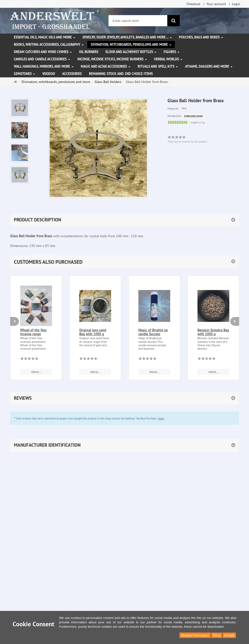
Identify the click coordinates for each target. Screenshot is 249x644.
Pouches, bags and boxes (201, 37)
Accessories (72, 74)
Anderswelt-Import (193, 116)
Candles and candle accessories (42, 59)
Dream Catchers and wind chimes (43, 52)
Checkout (193, 4)
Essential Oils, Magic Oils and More (44, 37)
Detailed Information (195, 635)
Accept (229, 635)
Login (236, 4)
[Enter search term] (138, 21)
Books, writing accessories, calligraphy (49, 45)
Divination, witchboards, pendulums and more (131, 45)
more (161, 418)
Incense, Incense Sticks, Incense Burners (112, 59)
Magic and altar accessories (106, 66)
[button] (124, 262)
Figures (172, 52)
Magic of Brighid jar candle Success (153, 332)
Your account (216, 4)
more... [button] (36, 372)
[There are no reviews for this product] (29, 359)
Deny (217, 635)
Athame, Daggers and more (209, 66)
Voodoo (49, 74)
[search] (173, 21)
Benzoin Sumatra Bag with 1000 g (213, 332)
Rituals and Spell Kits (158, 66)
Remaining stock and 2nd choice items (121, 74)
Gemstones (24, 74)
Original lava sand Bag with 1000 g (93, 332)
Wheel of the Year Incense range (33, 332)
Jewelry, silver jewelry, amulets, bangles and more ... (127, 37)
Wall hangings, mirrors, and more (44, 66)
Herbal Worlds (168, 59)
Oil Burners (89, 52)
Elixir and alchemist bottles (131, 52)
